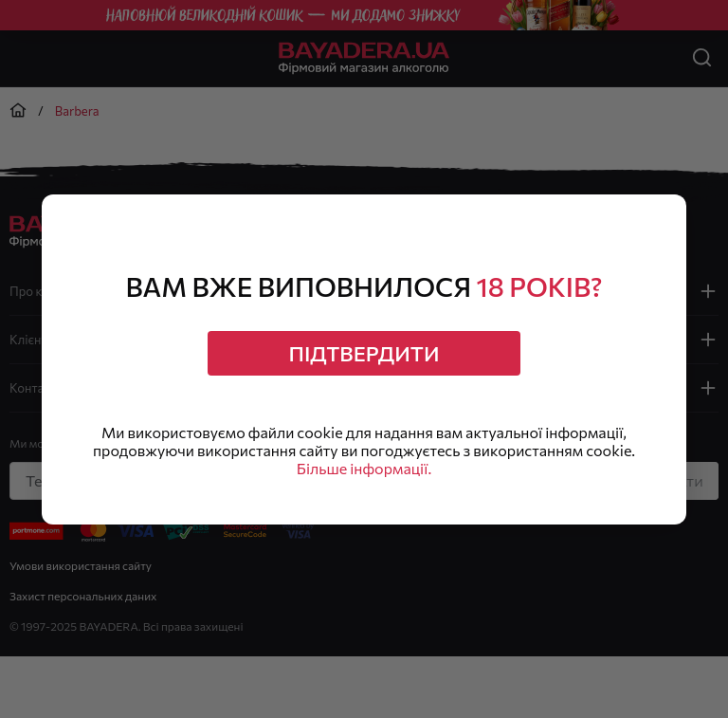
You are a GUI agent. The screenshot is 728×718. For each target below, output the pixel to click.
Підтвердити (364, 353)
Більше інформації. (364, 468)
